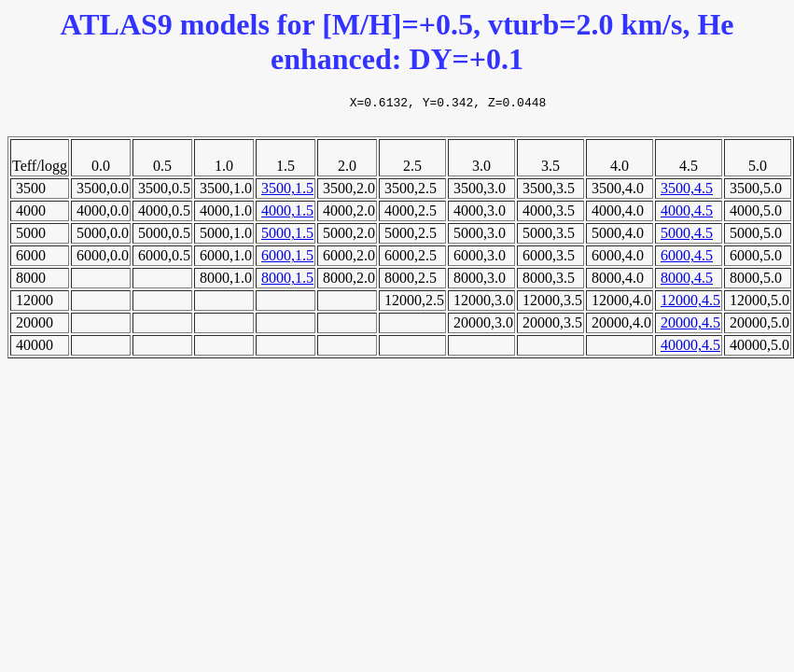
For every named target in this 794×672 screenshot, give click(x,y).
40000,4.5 (690, 350)
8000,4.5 (687, 283)
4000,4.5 (687, 216)
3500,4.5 (687, 194)
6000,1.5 (287, 261)
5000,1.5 (287, 238)
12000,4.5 (690, 306)
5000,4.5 (687, 238)
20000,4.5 (690, 328)
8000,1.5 (287, 283)
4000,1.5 (287, 216)
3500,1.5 (287, 194)
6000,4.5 (687, 261)
